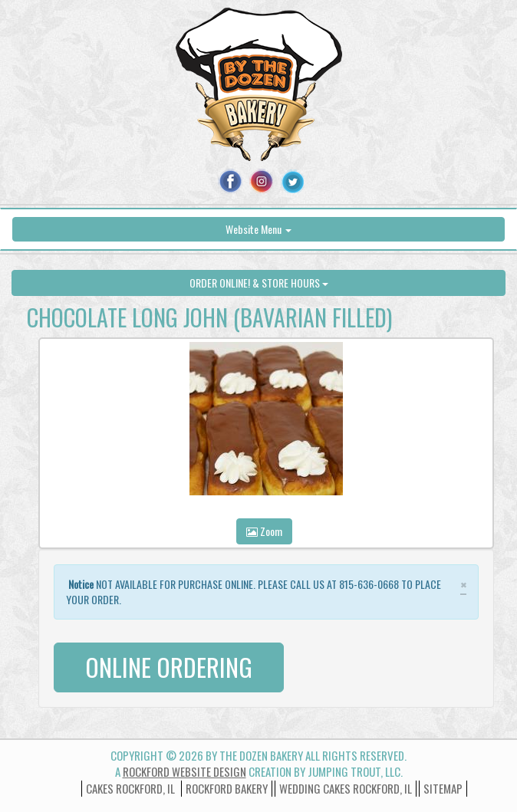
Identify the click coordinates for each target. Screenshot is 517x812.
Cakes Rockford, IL (130, 788)
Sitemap (443, 788)
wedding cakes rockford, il (346, 788)
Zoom (264, 531)
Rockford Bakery (227, 788)
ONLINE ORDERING (169, 667)
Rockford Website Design (184, 771)
